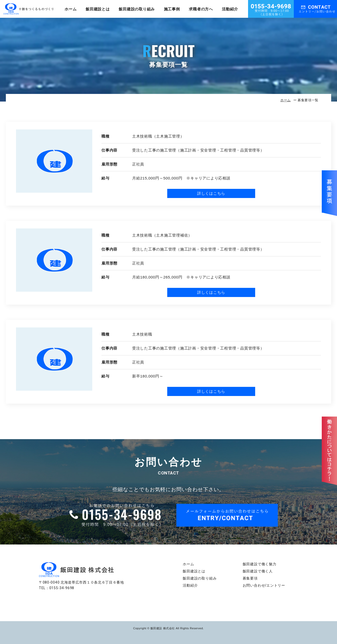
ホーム (71, 9)
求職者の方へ (201, 9)
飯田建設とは (98, 9)
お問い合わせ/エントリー (264, 585)
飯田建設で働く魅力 (260, 564)
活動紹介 (230, 9)
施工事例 (172, 9)
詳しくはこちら (211, 193)
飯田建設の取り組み (137, 9)
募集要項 (250, 578)
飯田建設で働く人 (258, 571)
